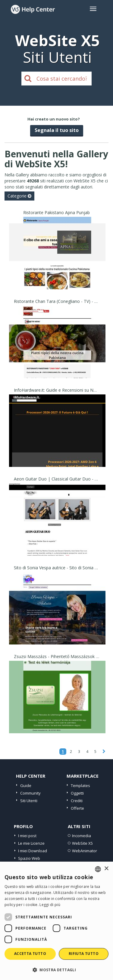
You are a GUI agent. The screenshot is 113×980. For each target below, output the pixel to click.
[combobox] (98, 869)
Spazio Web (29, 858)
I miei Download (33, 851)
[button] (56, 970)
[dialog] (56, 921)
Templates (80, 786)
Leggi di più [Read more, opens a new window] (50, 905)
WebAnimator (85, 851)
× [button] (106, 869)
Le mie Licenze (31, 843)
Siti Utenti (29, 801)
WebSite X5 (82, 843)
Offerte (77, 808)
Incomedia (82, 836)
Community (30, 793)
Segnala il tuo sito (57, 130)
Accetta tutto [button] (30, 954)
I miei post (27, 836)
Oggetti (77, 793)
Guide (26, 786)
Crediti (77, 801)
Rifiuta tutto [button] (84, 954)
